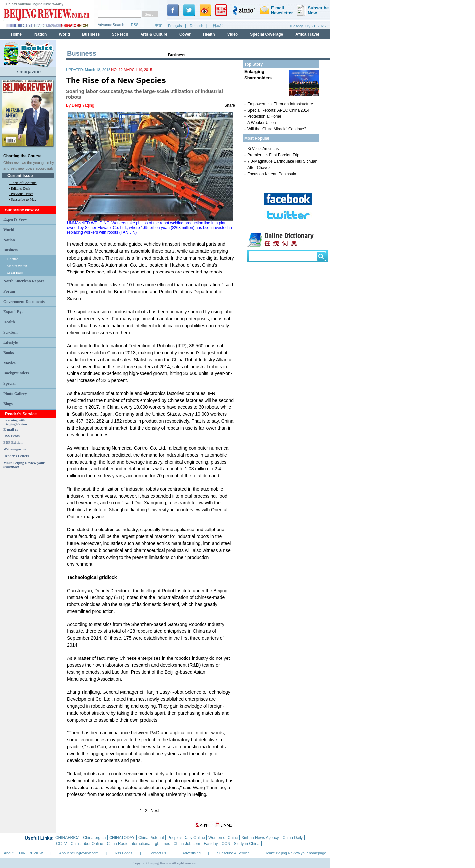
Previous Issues (22, 194)
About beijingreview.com (79, 853)
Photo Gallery (15, 394)
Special (9, 383)
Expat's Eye (13, 312)
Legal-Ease (15, 273)
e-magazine (28, 72)
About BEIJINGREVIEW (23, 853)
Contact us (158, 853)
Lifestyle (11, 342)
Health (9, 322)
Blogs (8, 404)
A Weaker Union (262, 123)
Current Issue (20, 176)
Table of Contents (23, 183)
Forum (9, 291)
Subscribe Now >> (22, 210)
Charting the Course (22, 156)
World (9, 230)
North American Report (24, 281)
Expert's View (15, 219)
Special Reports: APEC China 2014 (278, 110)
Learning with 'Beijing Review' (16, 422)
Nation (9, 240)
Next (155, 811)
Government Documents (24, 302)
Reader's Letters (16, 456)
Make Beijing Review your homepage (296, 853)
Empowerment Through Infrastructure (280, 104)
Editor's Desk (21, 188)
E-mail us (11, 429)
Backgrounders (16, 373)
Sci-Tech (11, 332)
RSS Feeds (12, 436)
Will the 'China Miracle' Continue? (277, 129)
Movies (9, 363)
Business (11, 250)
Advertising (191, 853)
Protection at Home (264, 116)
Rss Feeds (124, 853)
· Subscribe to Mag (23, 199)
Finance (12, 259)
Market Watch (17, 266)
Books (8, 353)
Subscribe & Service (233, 853)
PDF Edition (13, 442)
